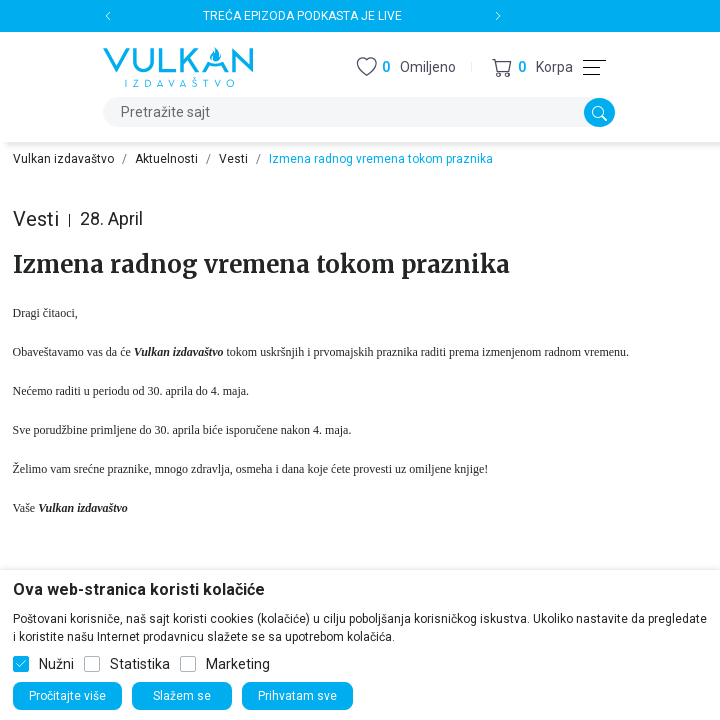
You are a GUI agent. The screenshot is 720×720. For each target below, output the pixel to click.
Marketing (238, 664)
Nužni (56, 664)
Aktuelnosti (166, 159)
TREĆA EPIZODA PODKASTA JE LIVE (302, 16)
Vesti (233, 159)
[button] (532, 67)
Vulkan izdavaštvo (63, 159)
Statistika (140, 664)
